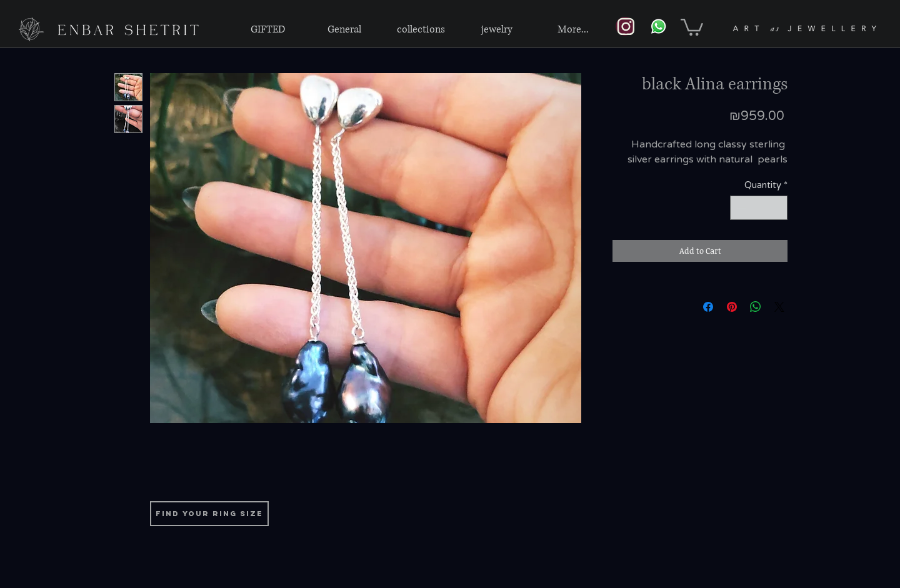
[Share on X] (779, 307)
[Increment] (778, 208)
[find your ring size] (209, 514)
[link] (692, 26)
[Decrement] (740, 208)
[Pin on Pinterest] (732, 307)
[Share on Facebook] (708, 307)
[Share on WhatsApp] (756, 307)
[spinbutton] (759, 208)
